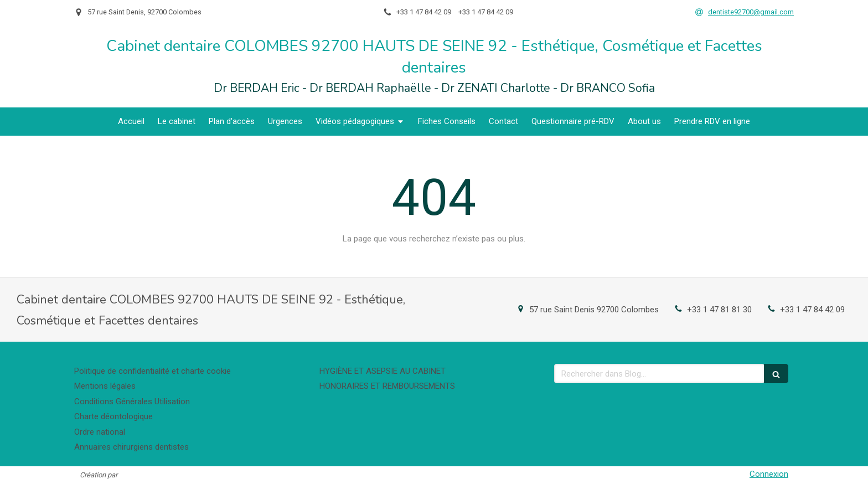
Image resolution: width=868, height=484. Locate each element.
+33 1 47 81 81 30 (719, 310)
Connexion (769, 474)
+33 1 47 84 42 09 (812, 310)
